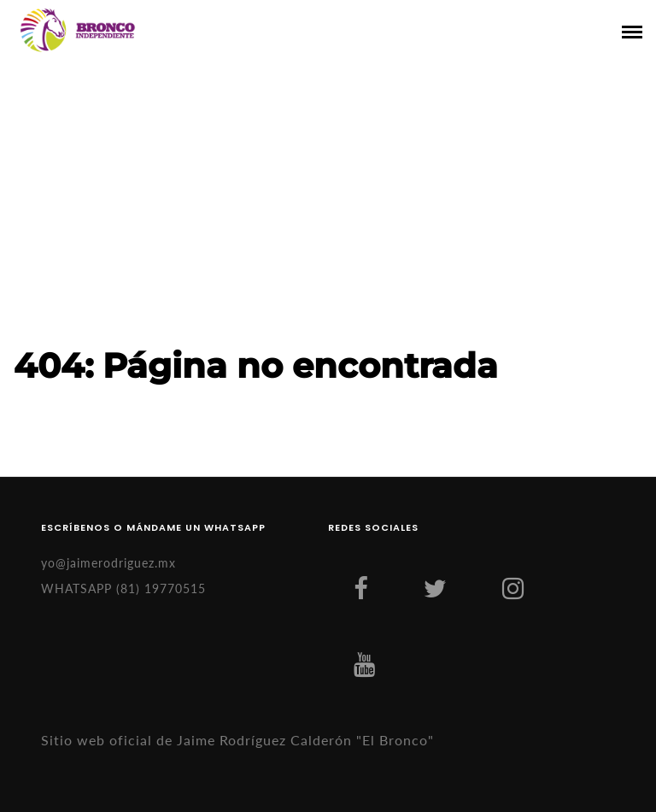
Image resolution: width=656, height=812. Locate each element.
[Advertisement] (328, 216)
